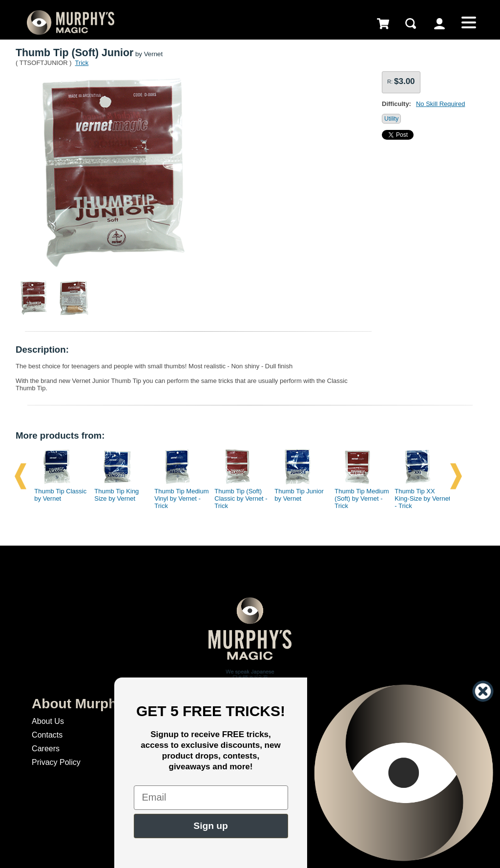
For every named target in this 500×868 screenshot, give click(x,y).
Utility (391, 119)
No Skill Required (440, 104)
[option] (58, 476)
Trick (82, 63)
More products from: (60, 435)
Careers (46, 749)
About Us (48, 721)
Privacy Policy (56, 762)
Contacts (47, 735)
